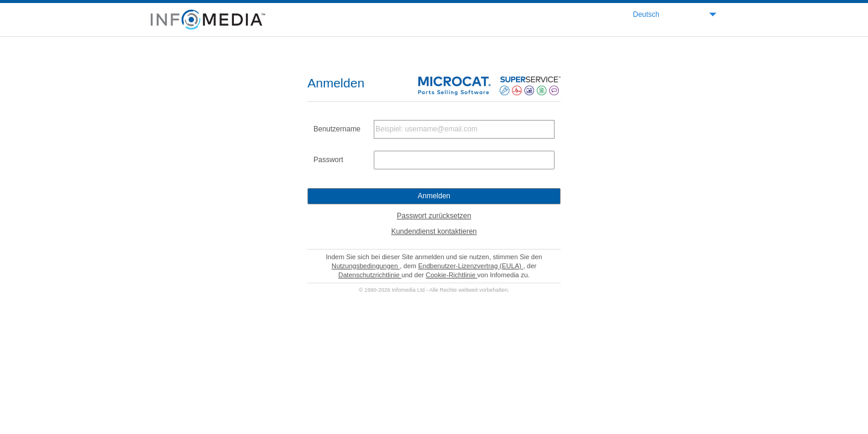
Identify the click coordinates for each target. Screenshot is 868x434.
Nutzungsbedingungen (366, 266)
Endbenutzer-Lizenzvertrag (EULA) (471, 266)
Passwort (328, 160)
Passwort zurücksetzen (434, 216)
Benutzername (337, 129)
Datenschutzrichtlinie (370, 275)
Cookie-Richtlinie (451, 275)
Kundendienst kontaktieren (434, 231)
